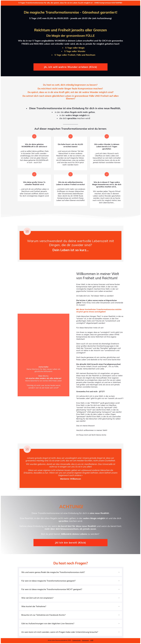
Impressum (85, 640)
